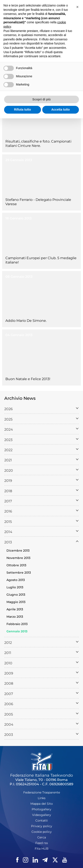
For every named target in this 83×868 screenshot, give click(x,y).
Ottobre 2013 (16, 565)
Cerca (42, 837)
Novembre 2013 (18, 558)
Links (42, 798)
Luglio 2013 (15, 587)
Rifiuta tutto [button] (23, 109)
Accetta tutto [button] (61, 109)
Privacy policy (42, 826)
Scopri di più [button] (41, 99)
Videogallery (42, 815)
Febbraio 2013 (17, 624)
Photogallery (41, 809)
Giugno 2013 (16, 595)
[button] (77, 7)
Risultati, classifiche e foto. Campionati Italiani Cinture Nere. (38, 144)
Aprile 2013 (15, 609)
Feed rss (42, 843)
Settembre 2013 (19, 573)
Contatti (42, 820)
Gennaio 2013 (17, 631)
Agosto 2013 (16, 580)
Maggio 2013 (16, 602)
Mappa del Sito (42, 804)
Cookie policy (42, 832)
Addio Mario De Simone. (26, 321)
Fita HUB (42, 849)
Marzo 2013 (15, 617)
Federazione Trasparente (42, 792)
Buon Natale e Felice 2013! (28, 379)
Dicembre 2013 (18, 551)
